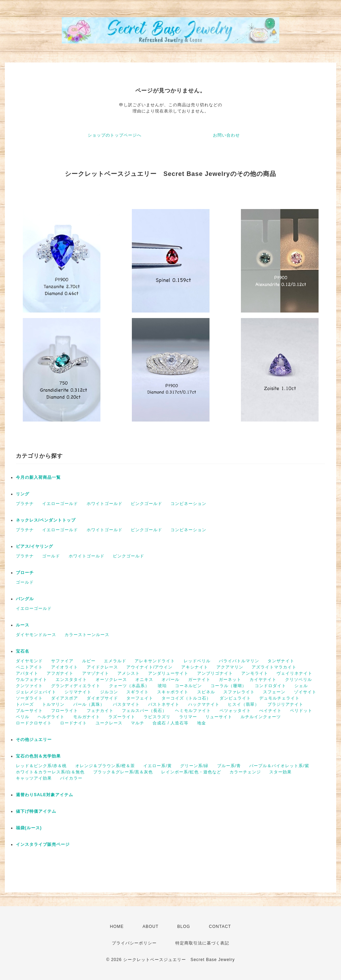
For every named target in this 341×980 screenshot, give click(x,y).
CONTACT (220, 927)
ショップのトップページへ (115, 135)
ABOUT (150, 927)
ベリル (23, 717)
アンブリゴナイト (215, 673)
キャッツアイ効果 (34, 778)
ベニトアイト (29, 667)
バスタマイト (126, 704)
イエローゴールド (60, 504)
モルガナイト (87, 717)
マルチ (138, 723)
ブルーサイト (29, 711)
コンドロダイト (270, 686)
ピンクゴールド (147, 504)
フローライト (65, 711)
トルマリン (53, 704)
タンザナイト (281, 661)
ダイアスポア (65, 698)
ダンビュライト (235, 698)
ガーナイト (199, 680)
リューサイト (219, 717)
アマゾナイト (96, 673)
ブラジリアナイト (285, 704)
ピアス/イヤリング (35, 546)
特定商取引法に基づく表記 (202, 943)
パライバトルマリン (239, 661)
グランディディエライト (76, 686)
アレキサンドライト (155, 661)
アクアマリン (230, 667)
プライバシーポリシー (134, 943)
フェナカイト (100, 711)
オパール (170, 680)
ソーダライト (29, 698)
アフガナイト (60, 673)
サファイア (62, 661)
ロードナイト (74, 723)
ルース (23, 625)
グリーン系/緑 (194, 766)
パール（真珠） (89, 704)
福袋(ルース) (29, 828)
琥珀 (162, 686)
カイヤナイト (263, 680)
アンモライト (255, 673)
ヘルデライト (51, 717)
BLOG (184, 927)
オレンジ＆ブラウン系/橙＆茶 (105, 766)
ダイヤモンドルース (36, 635)
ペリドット (301, 711)
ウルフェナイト (32, 680)
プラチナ (25, 504)
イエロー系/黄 (157, 766)
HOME (117, 927)
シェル (301, 686)
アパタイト (27, 673)
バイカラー (71, 778)
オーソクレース (111, 680)
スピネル (206, 692)
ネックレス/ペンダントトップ (46, 520)
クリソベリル (299, 680)
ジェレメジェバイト (36, 692)
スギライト (138, 692)
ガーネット (230, 680)
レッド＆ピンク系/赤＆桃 (41, 766)
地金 (202, 723)
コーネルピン (188, 686)
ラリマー (188, 717)
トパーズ (25, 704)
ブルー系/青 (229, 766)
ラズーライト (122, 717)
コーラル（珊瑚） (228, 686)
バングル (25, 599)
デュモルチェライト (279, 698)
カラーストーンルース (87, 635)
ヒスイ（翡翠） (243, 704)
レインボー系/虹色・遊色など (191, 772)
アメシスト (129, 673)
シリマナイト (78, 692)
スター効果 (280, 772)
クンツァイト (29, 686)
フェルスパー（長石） (144, 711)
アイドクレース (102, 667)
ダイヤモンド (29, 661)
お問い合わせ (226, 135)
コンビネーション (188, 504)
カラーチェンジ (245, 772)
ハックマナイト (204, 704)
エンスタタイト (71, 680)
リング (23, 494)
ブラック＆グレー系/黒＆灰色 (123, 772)
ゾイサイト (305, 692)
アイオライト (65, 667)
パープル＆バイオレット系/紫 (279, 766)
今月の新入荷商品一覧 (38, 477)
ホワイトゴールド (105, 504)
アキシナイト (195, 667)
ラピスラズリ (157, 717)
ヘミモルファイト (193, 711)
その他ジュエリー (34, 740)
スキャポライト (173, 692)
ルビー (89, 661)
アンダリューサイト (168, 673)
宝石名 (23, 651)
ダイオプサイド (102, 698)
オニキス (144, 680)
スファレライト (239, 692)
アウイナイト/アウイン (149, 667)
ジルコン (109, 692)
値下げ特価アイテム (36, 811)
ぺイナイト (270, 711)
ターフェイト (140, 698)
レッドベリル (197, 661)
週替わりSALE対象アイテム (45, 795)
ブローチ (25, 573)
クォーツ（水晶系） (129, 686)
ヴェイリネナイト (294, 673)
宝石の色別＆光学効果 (38, 756)
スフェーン (274, 692)
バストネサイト (164, 704)
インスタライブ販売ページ (43, 844)
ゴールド (51, 556)
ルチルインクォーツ (261, 717)
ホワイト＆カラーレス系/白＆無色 (50, 772)
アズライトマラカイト (274, 667)
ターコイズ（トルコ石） (186, 698)
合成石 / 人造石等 (170, 723)
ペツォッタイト (235, 711)
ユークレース (109, 723)
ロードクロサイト (34, 723)
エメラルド (115, 661)
